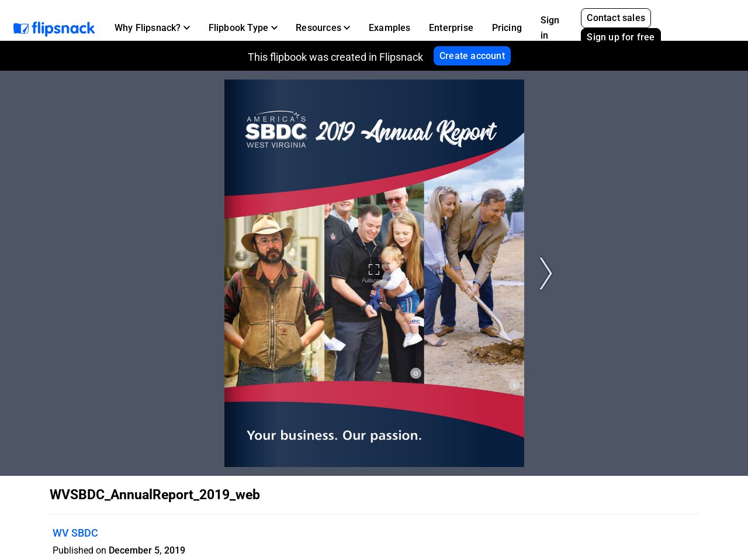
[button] (152, 28)
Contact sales (616, 18)
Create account (472, 56)
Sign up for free (621, 37)
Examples (390, 28)
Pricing (507, 28)
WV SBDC (75, 533)
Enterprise (451, 28)
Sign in (550, 28)
